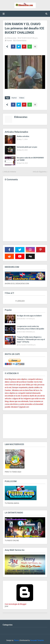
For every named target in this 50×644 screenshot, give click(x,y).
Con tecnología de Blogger (25, 603)
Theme (16, 640)
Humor (9, 41)
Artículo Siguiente (39, 172)
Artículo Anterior (10, 172)
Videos (22, 98)
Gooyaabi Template (37, 640)
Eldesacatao (12, 38)
